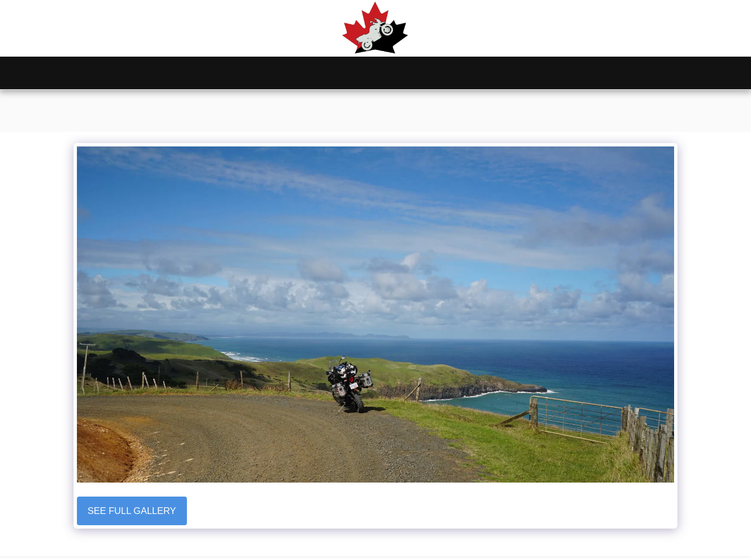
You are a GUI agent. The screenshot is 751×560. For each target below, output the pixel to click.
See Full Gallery (132, 511)
